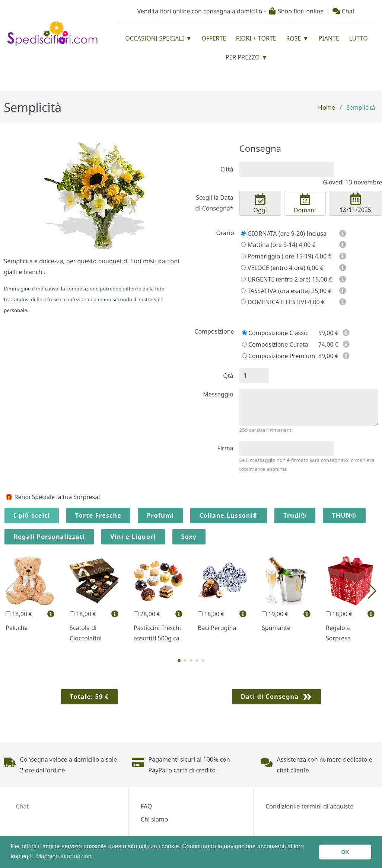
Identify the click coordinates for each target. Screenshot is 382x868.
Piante (329, 38)
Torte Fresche (98, 515)
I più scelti (32, 515)
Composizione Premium (279, 356)
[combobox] (286, 169)
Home (327, 107)
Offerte (214, 38)
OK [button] (345, 852)
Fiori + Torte (256, 38)
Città (227, 169)
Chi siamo (155, 819)
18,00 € (19, 614)
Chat (344, 11)
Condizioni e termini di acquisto (310, 806)
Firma (225, 448)
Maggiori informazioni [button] (64, 856)
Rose (293, 38)
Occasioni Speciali (155, 38)
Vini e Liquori (133, 537)
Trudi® (295, 515)
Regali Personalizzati (49, 537)
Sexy (189, 537)
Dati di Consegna (270, 697)
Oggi (260, 204)
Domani (305, 204)
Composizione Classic (275, 333)
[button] (179, 660)
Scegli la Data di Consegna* (214, 203)
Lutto (358, 38)
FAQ (146, 806)
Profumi (160, 515)
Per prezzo (243, 57)
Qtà (228, 376)
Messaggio (218, 394)
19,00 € (275, 614)
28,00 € (147, 614)
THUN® (344, 515)
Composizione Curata (275, 344)
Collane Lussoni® (229, 515)
